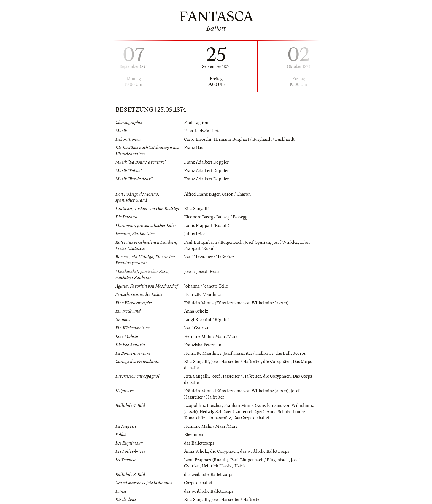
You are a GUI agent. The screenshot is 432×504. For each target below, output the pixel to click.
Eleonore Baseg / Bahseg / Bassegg (216, 217)
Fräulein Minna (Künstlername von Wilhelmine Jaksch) (236, 303)
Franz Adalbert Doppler (206, 162)
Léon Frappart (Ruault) (206, 460)
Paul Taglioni (197, 123)
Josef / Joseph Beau (202, 272)
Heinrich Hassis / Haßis (224, 466)
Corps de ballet (198, 483)
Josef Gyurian (257, 242)
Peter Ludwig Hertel (203, 131)
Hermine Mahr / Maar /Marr (211, 337)
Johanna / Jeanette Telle (206, 286)
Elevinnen (194, 435)
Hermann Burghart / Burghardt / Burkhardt (254, 139)
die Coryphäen (277, 362)
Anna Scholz (196, 311)
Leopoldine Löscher (203, 405)
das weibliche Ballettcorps (264, 451)
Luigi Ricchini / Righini (206, 320)
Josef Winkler (285, 242)
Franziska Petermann (204, 345)
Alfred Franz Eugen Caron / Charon (217, 194)
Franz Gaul (195, 148)
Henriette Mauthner (203, 294)
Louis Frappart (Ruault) (207, 226)
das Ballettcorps (291, 353)
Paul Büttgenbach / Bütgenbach (213, 242)
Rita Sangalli (196, 209)
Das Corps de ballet (251, 418)
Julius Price (195, 234)
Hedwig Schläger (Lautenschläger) (232, 412)
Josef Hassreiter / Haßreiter (209, 257)
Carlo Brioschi (198, 139)
